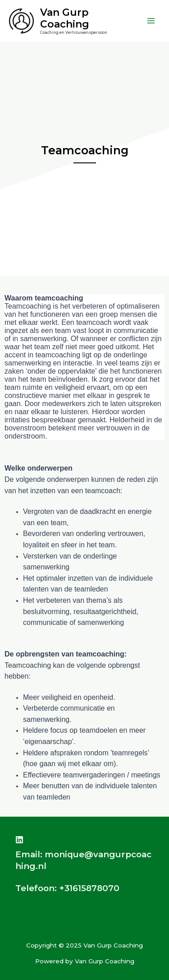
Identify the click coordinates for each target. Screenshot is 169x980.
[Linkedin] (19, 840)
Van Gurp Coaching (65, 18)
